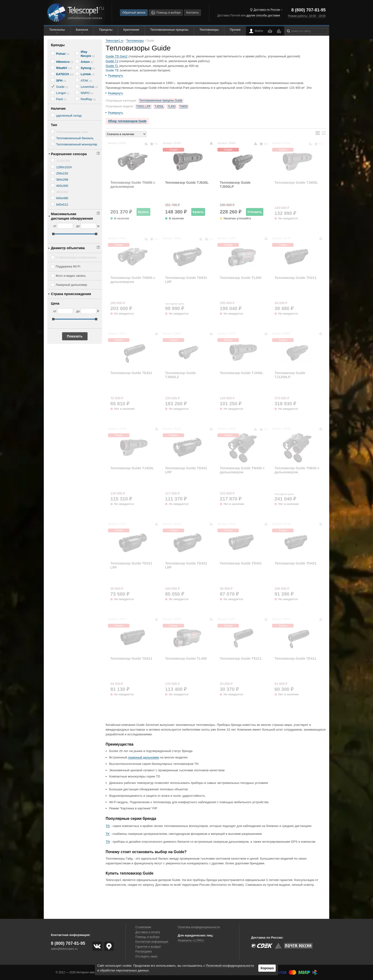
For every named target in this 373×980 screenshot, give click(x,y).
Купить (143, 212)
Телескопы (57, 30)
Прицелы (106, 30)
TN (108, 842)
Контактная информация (152, 942)
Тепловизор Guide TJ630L (187, 183)
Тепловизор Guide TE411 (295, 658)
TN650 (183, 106)
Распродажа (143, 951)
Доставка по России (267, 10)
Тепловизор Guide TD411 (131, 658)
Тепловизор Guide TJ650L (296, 183)
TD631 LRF (143, 106)
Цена (55, 303)
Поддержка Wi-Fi (68, 266)
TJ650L (159, 106)
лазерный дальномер (144, 757)
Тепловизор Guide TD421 (296, 563)
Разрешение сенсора (69, 154)
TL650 (172, 106)
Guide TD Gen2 (117, 56)
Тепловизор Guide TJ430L (242, 373)
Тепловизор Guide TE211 (241, 658)
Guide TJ (112, 61)
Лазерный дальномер (71, 285)
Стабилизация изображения (76, 257)
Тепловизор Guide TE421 (131, 373)
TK (108, 834)
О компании (143, 927)
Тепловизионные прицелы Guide (161, 100)
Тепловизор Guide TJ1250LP (290, 375)
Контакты (192, 13)
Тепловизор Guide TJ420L (132, 468)
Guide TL (112, 66)
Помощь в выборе (166, 13)
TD (108, 826)
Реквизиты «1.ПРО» (191, 940)
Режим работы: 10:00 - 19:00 (307, 16)
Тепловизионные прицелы (169, 30)
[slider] (53, 234)
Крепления (131, 30)
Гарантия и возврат (148, 947)
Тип (54, 125)
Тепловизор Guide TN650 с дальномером (133, 280)
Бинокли (82, 30)
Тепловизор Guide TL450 (186, 658)
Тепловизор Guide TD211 (296, 278)
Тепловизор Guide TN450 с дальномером (133, 185)
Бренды (58, 45)
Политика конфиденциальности (199, 927)
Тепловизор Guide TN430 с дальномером (242, 470)
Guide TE (112, 70)
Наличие (58, 109)
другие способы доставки (263, 15)
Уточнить (255, 212)
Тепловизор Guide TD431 (241, 563)
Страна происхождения (71, 294)
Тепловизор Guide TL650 (241, 278)
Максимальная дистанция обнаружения (72, 216)
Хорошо (267, 968)
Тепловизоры (209, 30)
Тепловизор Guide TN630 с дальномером (297, 470)
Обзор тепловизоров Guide (127, 121)
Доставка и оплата (148, 932)
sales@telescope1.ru (64, 949)
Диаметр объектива (68, 248)
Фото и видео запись (71, 276)
